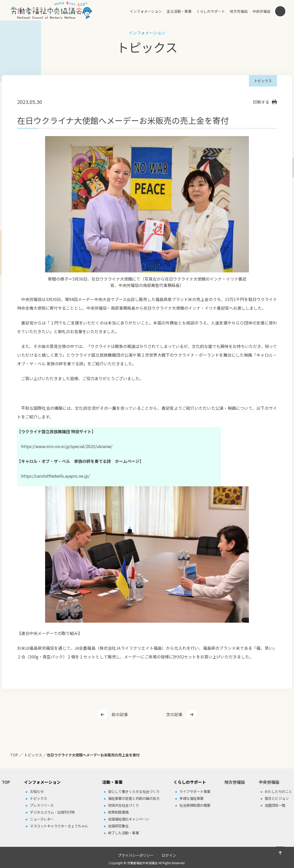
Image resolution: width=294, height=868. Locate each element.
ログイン (169, 855)
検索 (280, 11)
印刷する (261, 102)
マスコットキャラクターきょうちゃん (59, 826)
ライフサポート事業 (195, 791)
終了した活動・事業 (124, 833)
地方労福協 (239, 11)
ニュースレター (42, 819)
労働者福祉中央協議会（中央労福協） (51, 10)
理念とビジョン (277, 798)
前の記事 (120, 714)
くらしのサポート (211, 11)
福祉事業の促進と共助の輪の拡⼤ (134, 798)
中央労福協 (261, 11)
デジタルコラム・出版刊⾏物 (52, 812)
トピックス (38, 798)
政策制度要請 (118, 812)
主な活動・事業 (179, 11)
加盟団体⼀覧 (275, 805)
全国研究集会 (118, 826)
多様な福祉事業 (191, 798)
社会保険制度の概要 (195, 805)
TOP (6, 782)
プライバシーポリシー (136, 855)
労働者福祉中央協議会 (142, 863)
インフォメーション (146, 11)
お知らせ (37, 791)
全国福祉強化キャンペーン (129, 819)
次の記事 (174, 714)
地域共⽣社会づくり (124, 805)
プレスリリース (42, 805)
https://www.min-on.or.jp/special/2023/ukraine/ (67, 446)
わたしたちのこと (278, 791)
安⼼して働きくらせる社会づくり (134, 791)
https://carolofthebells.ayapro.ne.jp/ (55, 476)
